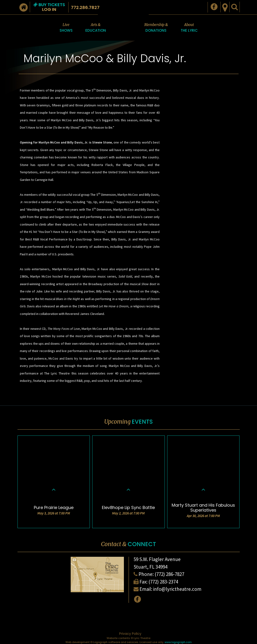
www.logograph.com (178, 642)
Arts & (96, 28)
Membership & (156, 28)
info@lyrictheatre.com (177, 589)
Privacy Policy (130, 634)
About (189, 28)
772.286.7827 (85, 7)
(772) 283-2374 (163, 582)
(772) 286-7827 (169, 574)
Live (66, 28)
